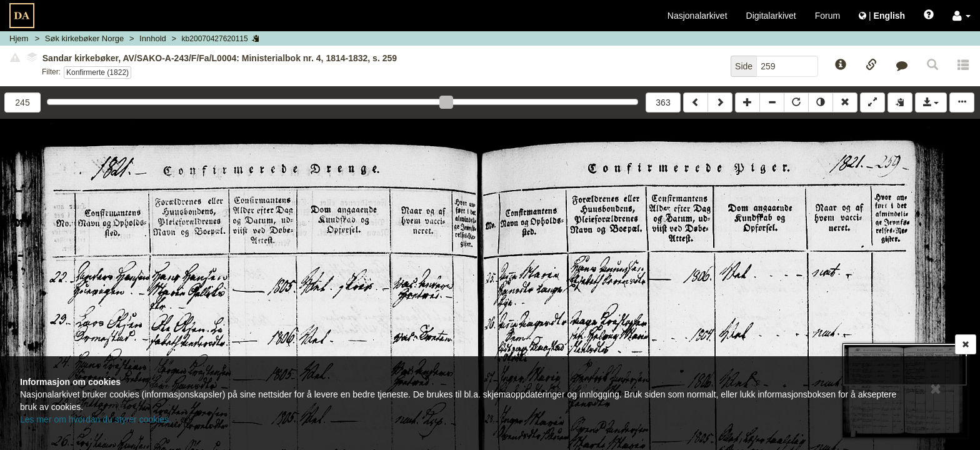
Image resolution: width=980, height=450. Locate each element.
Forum (827, 16)
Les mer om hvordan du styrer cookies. (96, 419)
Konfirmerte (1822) (97, 72)
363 (663, 102)
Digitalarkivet (771, 16)
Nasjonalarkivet (697, 16)
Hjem (19, 38)
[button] (962, 16)
